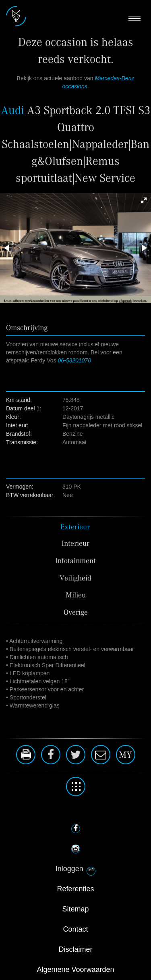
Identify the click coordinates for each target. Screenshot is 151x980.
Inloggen (69, 869)
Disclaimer (75, 949)
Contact (75, 929)
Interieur (75, 544)
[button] (144, 200)
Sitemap (75, 909)
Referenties (75, 889)
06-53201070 (74, 360)
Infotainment (75, 561)
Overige (76, 613)
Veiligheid (75, 578)
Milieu (76, 595)
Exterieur (75, 527)
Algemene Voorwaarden (75, 970)
